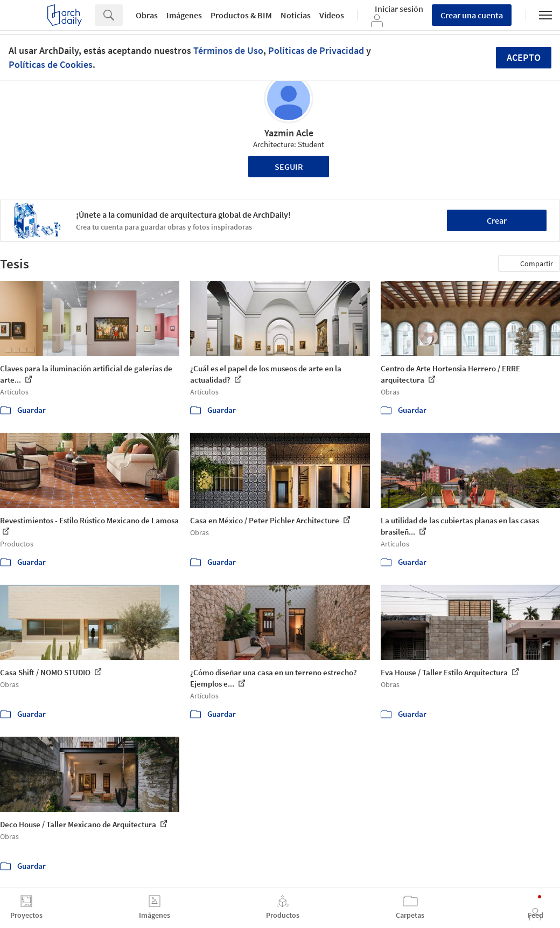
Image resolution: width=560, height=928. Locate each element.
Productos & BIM (241, 15)
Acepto (524, 57)
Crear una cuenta (472, 15)
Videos (332, 15)
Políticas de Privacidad (316, 50)
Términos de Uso (228, 50)
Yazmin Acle (289, 133)
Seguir (289, 167)
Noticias (296, 15)
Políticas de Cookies (51, 64)
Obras (147, 15)
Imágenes (184, 15)
